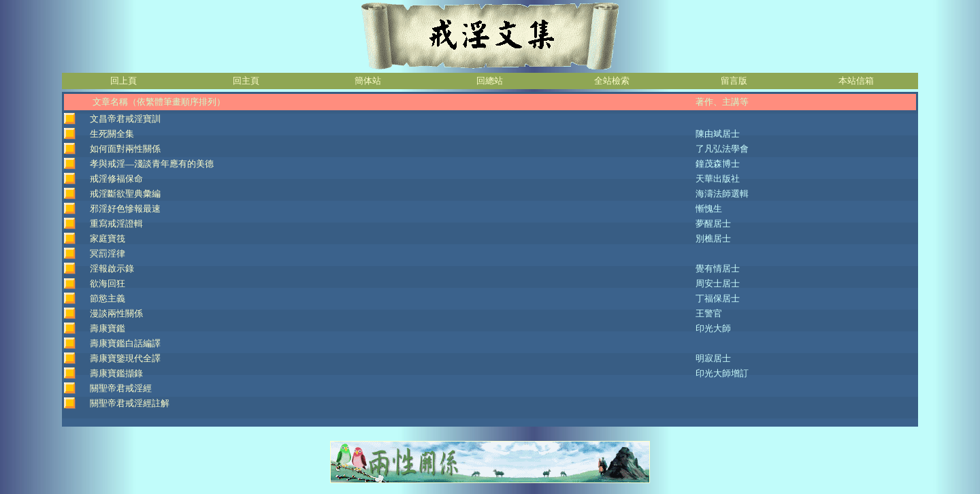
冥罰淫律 (108, 253)
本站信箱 (856, 81)
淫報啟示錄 (112, 268)
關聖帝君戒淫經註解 (130, 403)
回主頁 (246, 81)
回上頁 (124, 81)
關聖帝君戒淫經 (121, 388)
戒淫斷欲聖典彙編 (125, 194)
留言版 (734, 81)
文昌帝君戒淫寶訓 (125, 119)
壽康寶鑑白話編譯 (125, 343)
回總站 (490, 81)
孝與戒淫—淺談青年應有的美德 (152, 164)
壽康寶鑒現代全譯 (125, 358)
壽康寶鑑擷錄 (116, 373)
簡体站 (368, 81)
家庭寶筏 (108, 238)
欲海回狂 (108, 283)
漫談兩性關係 (116, 313)
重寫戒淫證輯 (116, 224)
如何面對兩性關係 (125, 149)
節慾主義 (108, 298)
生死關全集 (112, 134)
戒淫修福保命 (116, 179)
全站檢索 (612, 81)
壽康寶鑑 (108, 328)
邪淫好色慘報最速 (125, 209)
